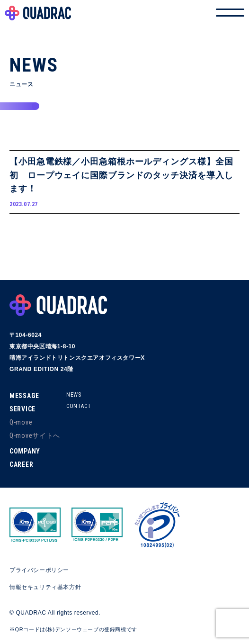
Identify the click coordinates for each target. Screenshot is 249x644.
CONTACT (79, 406)
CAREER (21, 464)
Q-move (21, 422)
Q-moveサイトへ (35, 435)
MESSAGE (24, 396)
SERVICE (22, 409)
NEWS (74, 395)
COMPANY (25, 451)
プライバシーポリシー (39, 570)
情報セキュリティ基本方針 (45, 587)
